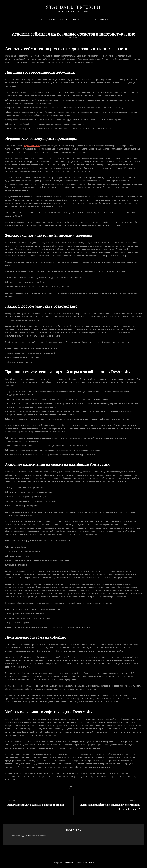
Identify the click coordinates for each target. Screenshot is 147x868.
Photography (101, 19)
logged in (25, 836)
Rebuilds (63, 19)
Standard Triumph (73, 7)
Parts (75, 19)
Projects (86, 19)
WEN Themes (90, 863)
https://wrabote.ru (32, 146)
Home (41, 19)
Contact (53, 19)
